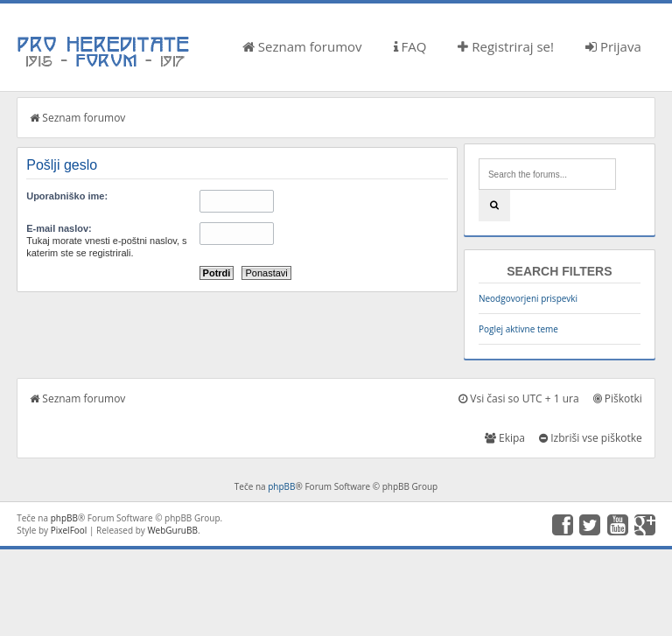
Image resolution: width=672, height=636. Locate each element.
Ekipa (505, 438)
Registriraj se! (506, 46)
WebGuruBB (172, 530)
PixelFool (69, 530)
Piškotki (618, 398)
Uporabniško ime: (67, 196)
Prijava (613, 46)
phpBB (281, 486)
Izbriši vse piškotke (591, 438)
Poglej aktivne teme (518, 329)
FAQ (410, 46)
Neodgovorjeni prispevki (528, 298)
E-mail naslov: (59, 228)
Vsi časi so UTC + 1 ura (518, 398)
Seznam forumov (302, 46)
